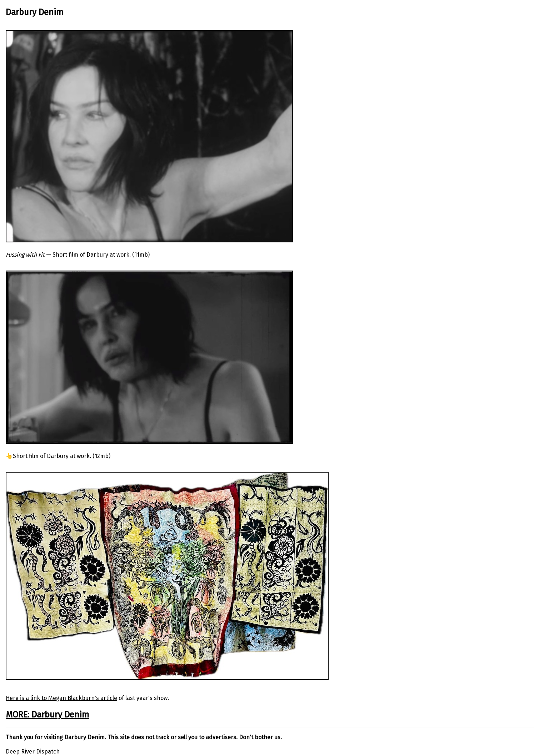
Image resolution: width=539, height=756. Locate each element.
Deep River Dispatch (33, 752)
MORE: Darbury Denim (48, 715)
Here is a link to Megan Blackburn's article (61, 698)
